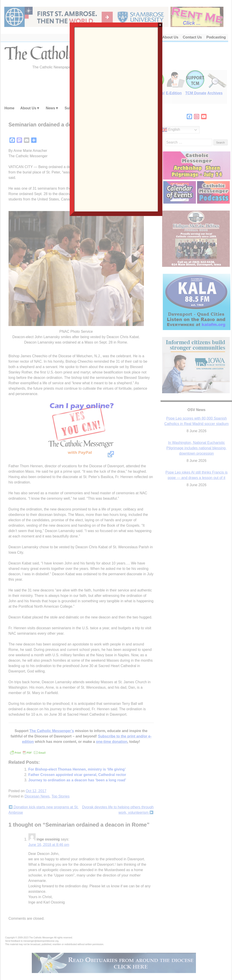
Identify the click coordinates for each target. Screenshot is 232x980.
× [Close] (160, 25)
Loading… (116, 119)
